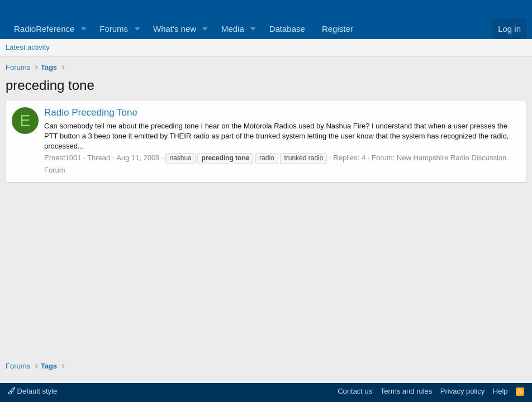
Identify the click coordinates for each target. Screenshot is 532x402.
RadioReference (44, 29)
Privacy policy (462, 391)
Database (287, 29)
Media (233, 29)
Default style (32, 391)
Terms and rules (406, 391)
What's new (175, 29)
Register (338, 29)
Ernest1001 (63, 158)
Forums (114, 29)
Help (500, 391)
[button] (83, 29)
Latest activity (28, 47)
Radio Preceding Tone (91, 113)
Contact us (355, 391)
